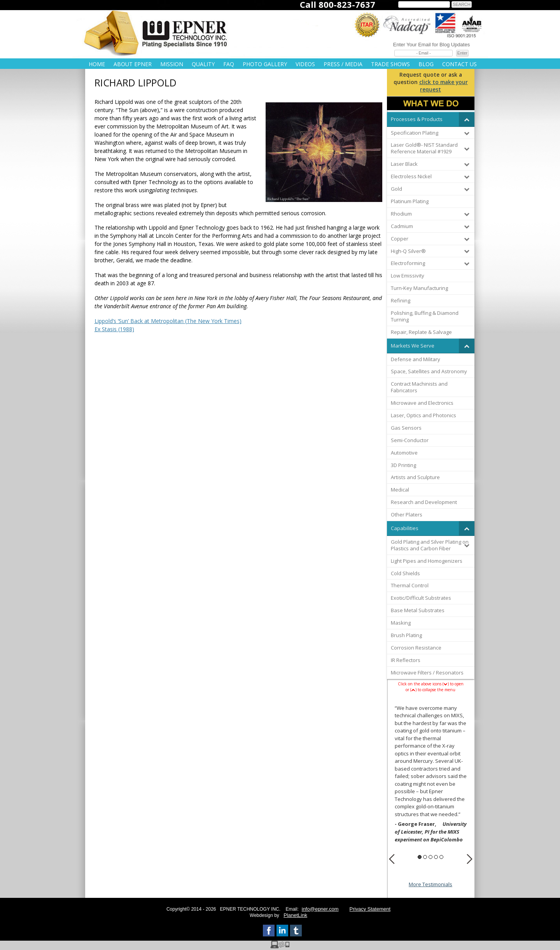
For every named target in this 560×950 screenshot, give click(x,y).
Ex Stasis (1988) (114, 329)
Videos (305, 64)
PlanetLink (295, 915)
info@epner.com (320, 909)
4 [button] (436, 857)
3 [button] (430, 857)
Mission (172, 64)
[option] (431, 775)
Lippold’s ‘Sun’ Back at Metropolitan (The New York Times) (168, 321)
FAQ (229, 64)
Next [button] (470, 859)
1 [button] (420, 857)
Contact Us (459, 64)
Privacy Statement (370, 909)
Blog (426, 64)
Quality (203, 64)
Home (97, 64)
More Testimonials (430, 884)
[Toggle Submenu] (467, 119)
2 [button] (425, 857)
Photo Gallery (265, 64)
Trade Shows (390, 64)
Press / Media (343, 64)
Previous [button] (392, 859)
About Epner (133, 64)
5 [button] (441, 857)
